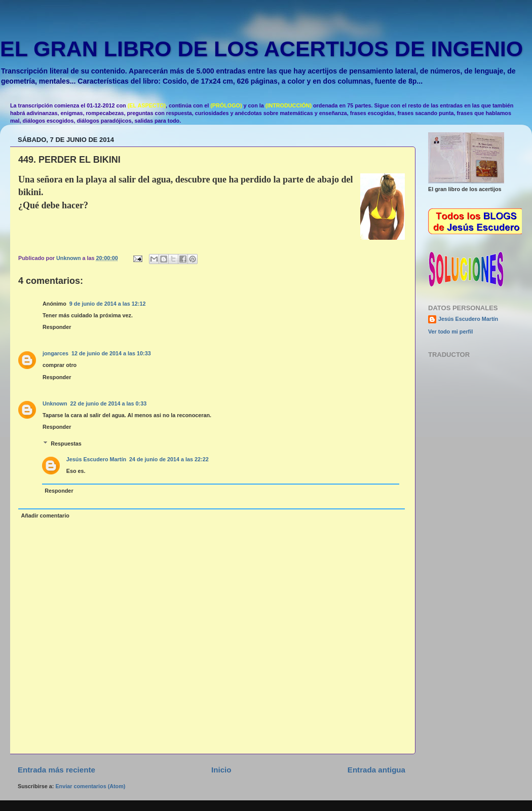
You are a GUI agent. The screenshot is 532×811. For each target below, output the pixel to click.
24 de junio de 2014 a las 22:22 (169, 459)
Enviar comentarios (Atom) (90, 786)
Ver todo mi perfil (450, 331)
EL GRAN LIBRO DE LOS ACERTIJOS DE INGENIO (261, 49)
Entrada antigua (376, 770)
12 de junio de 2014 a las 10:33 (111, 353)
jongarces (55, 353)
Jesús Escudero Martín (96, 459)
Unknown (55, 403)
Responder (57, 327)
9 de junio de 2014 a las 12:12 (108, 304)
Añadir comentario (45, 515)
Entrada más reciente (56, 770)
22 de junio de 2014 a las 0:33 (109, 403)
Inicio (221, 770)
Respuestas (66, 444)
